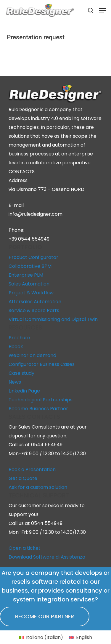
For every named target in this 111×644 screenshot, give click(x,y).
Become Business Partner (38, 409)
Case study (21, 373)
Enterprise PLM (26, 275)
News (15, 382)
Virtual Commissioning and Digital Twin (53, 319)
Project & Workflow (31, 293)
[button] (102, 10)
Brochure (19, 338)
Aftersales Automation (35, 302)
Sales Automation (29, 284)
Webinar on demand (32, 355)
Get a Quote (23, 478)
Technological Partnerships (41, 400)
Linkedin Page (24, 391)
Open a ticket (25, 548)
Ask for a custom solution (38, 487)
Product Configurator (33, 257)
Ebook (16, 347)
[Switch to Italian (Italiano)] (41, 637)
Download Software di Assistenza (47, 557)
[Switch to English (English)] (81, 637)
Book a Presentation (32, 469)
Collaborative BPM (30, 266)
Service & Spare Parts (34, 310)
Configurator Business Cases (42, 364)
